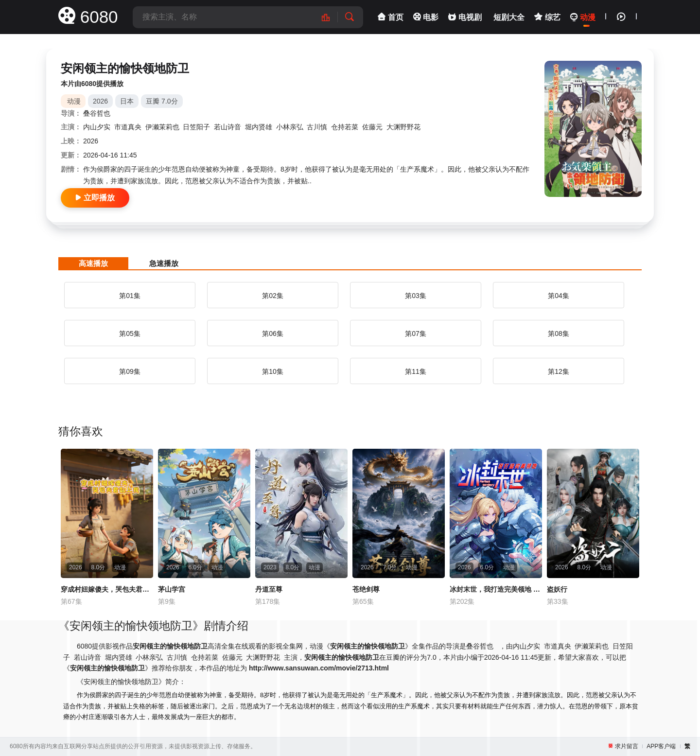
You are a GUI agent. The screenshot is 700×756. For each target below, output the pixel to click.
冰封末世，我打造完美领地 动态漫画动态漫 (496, 589)
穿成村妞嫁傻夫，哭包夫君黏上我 (107, 589)
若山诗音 (227, 127)
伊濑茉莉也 (162, 127)
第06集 (273, 334)
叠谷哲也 (97, 113)
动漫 (74, 101)
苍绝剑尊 (366, 589)
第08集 (559, 334)
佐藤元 (372, 127)
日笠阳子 (196, 127)
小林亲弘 (290, 127)
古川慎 (317, 127)
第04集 (559, 296)
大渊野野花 (403, 127)
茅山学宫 (172, 589)
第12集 (559, 371)
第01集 (130, 296)
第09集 (130, 371)
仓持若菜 (345, 127)
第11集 (416, 371)
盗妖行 (557, 589)
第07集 (416, 334)
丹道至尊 (269, 589)
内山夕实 (97, 127)
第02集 (273, 296)
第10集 (273, 371)
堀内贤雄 (259, 127)
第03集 (416, 296)
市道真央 (128, 127)
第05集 (130, 334)
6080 (88, 17)
